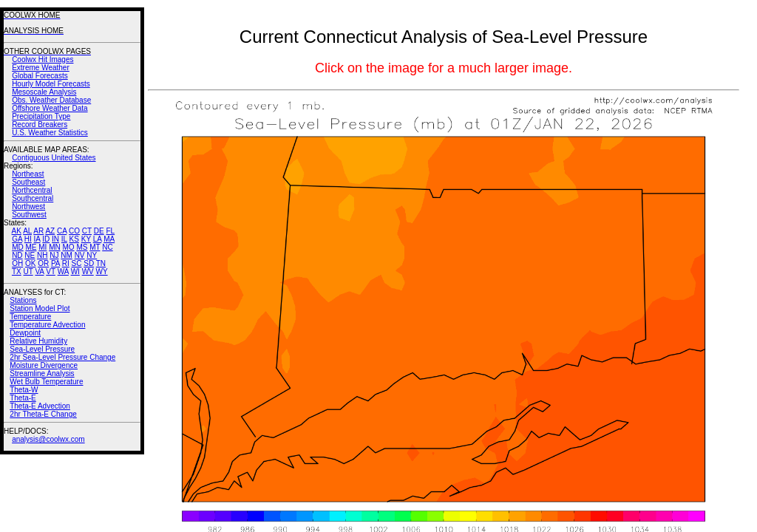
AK (17, 231)
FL (110, 231)
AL (27, 231)
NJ (54, 255)
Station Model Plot (40, 308)
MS (82, 247)
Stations (23, 300)
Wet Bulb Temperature (46, 382)
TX (17, 272)
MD (18, 247)
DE (99, 231)
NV (80, 255)
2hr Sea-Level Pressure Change (62, 357)
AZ (50, 231)
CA (62, 231)
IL (64, 239)
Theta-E (23, 398)
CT (87, 231)
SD (89, 263)
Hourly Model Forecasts (51, 84)
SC (77, 263)
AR (38, 231)
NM (67, 255)
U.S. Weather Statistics (50, 133)
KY (86, 239)
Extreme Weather (41, 68)
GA (17, 239)
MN (55, 247)
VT (51, 272)
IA (37, 239)
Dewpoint (25, 333)
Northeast (28, 174)
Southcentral (33, 198)
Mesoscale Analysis (44, 92)
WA (63, 272)
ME (31, 247)
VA (39, 272)
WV (88, 272)
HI (28, 239)
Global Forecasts (40, 76)
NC (107, 247)
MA (109, 239)
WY (102, 272)
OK (30, 263)
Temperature (30, 317)
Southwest (29, 215)
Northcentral (32, 190)
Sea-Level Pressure (42, 349)
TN (101, 263)
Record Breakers (40, 125)
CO (74, 231)
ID (46, 239)
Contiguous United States (54, 158)
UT (28, 272)
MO (68, 247)
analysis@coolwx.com (48, 439)
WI (75, 272)
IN (55, 239)
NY (92, 255)
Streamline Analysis (42, 374)
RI (66, 263)
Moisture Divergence (44, 365)
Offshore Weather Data (50, 108)
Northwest (28, 207)
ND (17, 255)
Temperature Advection (47, 325)
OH (17, 263)
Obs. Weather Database (51, 100)
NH (42, 255)
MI (43, 247)
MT (95, 247)
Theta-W (24, 390)
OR (43, 263)
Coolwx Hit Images (43, 59)
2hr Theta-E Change (43, 414)
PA (55, 263)
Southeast (28, 182)
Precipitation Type (41, 116)
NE (30, 255)
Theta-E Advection (40, 406)
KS (74, 239)
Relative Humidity (38, 341)
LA (98, 239)
